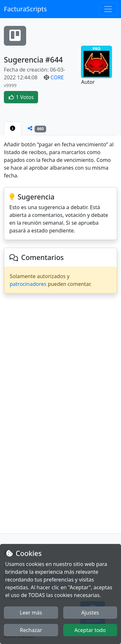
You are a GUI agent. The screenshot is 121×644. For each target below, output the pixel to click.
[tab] (13, 128)
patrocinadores (28, 284)
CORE (57, 77)
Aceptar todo (90, 630)
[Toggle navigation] (108, 9)
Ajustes (90, 613)
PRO (96, 61)
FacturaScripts (25, 9)
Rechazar (31, 630)
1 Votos (21, 97)
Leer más (31, 613)
